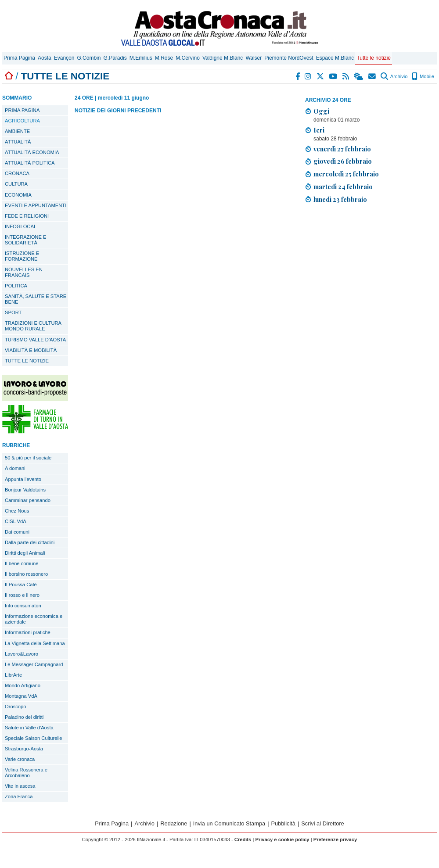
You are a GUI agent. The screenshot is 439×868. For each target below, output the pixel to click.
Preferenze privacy (335, 839)
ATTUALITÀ (18, 142)
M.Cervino (188, 58)
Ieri (319, 130)
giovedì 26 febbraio (343, 161)
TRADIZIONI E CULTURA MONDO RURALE (33, 326)
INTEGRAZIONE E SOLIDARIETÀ (25, 240)
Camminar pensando (28, 500)
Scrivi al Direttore (322, 823)
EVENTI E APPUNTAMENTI (36, 205)
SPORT (13, 312)
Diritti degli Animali (25, 553)
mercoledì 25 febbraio (346, 174)
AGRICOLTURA (22, 121)
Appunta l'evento (23, 479)
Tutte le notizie (374, 58)
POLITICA (16, 286)
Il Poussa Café (21, 585)
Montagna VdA (21, 696)
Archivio (394, 76)
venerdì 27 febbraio (342, 149)
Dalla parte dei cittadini (30, 542)
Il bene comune (22, 563)
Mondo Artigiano (23, 685)
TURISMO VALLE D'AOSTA (35, 340)
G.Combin (89, 58)
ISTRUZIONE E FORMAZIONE (22, 256)
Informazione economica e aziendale (34, 619)
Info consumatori (23, 606)
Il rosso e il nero (22, 595)
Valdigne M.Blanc (223, 58)
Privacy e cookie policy (282, 839)
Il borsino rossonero (26, 574)
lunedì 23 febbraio (340, 199)
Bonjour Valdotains (25, 490)
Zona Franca (19, 796)
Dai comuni (17, 532)
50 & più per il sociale (28, 458)
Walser (254, 58)
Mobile (423, 76)
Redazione (174, 823)
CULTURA (16, 184)
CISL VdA (16, 521)
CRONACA (17, 173)
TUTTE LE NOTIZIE (27, 361)
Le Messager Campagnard (34, 664)
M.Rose (164, 58)
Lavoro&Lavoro (22, 654)
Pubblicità (283, 823)
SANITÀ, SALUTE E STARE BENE (36, 299)
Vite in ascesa (20, 786)
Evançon (64, 58)
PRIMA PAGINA (22, 110)
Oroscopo (16, 707)
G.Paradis (115, 58)
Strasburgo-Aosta (24, 749)
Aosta (45, 58)
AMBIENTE (17, 131)
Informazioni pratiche (28, 632)
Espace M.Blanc (335, 58)
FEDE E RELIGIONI (27, 216)
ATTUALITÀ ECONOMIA (32, 152)
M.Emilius (141, 58)
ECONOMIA (18, 195)
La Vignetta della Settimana (35, 643)
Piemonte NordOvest (289, 58)
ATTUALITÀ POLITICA (30, 163)
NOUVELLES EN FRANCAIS (24, 272)
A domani (15, 468)
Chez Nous (17, 511)
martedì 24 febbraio (343, 187)
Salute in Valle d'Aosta (29, 728)
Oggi (321, 111)
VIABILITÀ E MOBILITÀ (31, 350)
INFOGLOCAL (21, 226)
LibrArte (13, 675)
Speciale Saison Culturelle (34, 738)
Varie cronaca (20, 759)
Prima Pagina (19, 58)
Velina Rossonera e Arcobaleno (26, 773)
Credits (243, 839)
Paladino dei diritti (24, 717)
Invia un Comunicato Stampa (229, 823)
